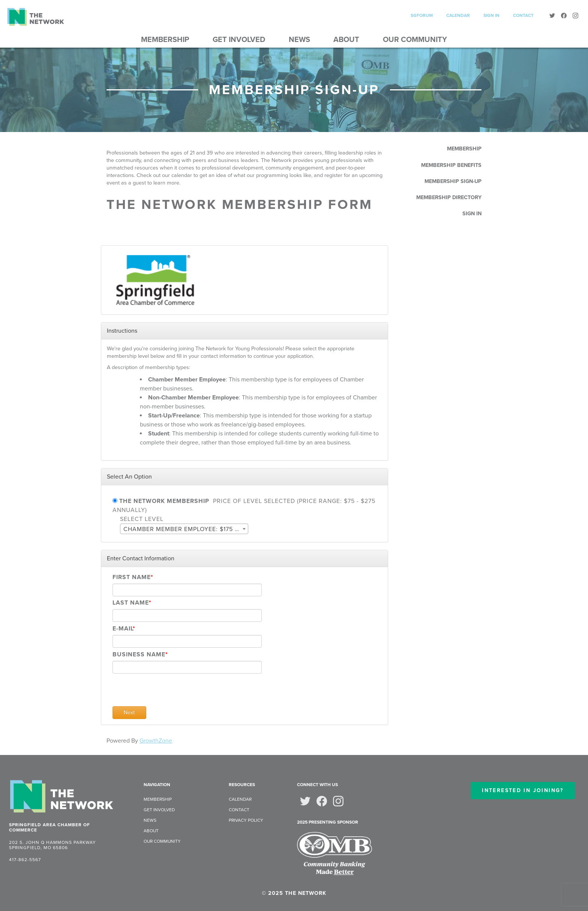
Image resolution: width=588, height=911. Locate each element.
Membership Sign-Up (453, 181)
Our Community (415, 40)
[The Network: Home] (61, 798)
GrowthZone (156, 741)
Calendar (458, 15)
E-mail (123, 629)
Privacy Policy (246, 820)
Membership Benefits (451, 165)
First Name (132, 577)
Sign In (491, 15)
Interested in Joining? (523, 790)
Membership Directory (449, 197)
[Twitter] (552, 17)
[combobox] (184, 529)
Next (129, 712)
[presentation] (169, 692)
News (299, 40)
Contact (523, 15)
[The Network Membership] (115, 501)
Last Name (131, 603)
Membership (165, 40)
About (346, 40)
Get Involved (239, 40)
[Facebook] (564, 17)
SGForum (422, 15)
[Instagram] (575, 17)
